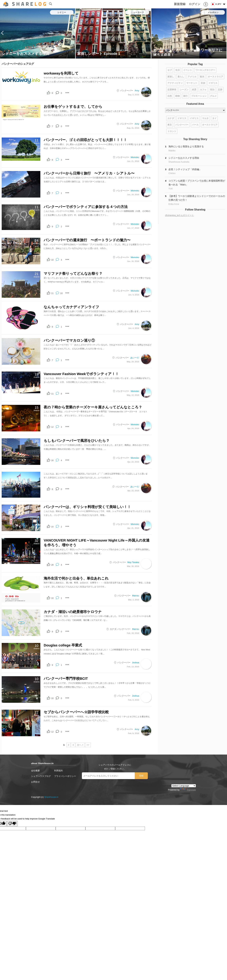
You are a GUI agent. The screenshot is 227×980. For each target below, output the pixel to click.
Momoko (135, 157)
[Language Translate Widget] (184, 786)
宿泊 (212, 90)
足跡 (220, 90)
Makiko (172, 151)
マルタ (205, 118)
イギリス (213, 83)
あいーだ (135, 358)
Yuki (171, 189)
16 (52, 460)
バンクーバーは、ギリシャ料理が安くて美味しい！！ (87, 507)
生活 (178, 70)
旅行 (185, 96)
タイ (214, 118)
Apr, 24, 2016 (133, 428)
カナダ (113, 629)
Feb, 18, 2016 (133, 633)
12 (52, 427)
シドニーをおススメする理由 (25, 54)
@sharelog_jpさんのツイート (179, 215)
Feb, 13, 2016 (133, 667)
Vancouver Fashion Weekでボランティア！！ (81, 374)
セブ (170, 70)
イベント (188, 70)
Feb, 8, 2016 (134, 733)
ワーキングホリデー (205, 70)
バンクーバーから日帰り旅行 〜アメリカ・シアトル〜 (89, 173)
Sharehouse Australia (179, 162)
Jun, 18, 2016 (133, 194)
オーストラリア (215, 77)
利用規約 (59, 771)
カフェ (203, 90)
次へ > (80, 745)
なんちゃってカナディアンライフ (71, 307)
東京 (170, 125)
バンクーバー (127, 91)
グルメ (213, 96)
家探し (171, 77)
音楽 (203, 83)
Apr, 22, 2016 (133, 462)
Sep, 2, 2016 (134, 95)
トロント (172, 131)
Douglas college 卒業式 (63, 645)
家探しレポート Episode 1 (99, 54)
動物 (178, 96)
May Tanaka (133, 562)
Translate (188, 790)
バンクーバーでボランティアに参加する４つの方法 (86, 207)
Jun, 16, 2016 (133, 261)
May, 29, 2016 (133, 362)
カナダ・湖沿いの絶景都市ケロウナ (73, 612)
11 (52, 293)
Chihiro (172, 173)
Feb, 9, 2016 (134, 700)
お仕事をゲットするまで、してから (73, 107)
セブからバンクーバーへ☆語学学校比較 (76, 712)
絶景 (194, 90)
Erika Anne (174, 204)
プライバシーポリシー (65, 776)
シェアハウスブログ (41, 776)
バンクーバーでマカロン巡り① (69, 340)
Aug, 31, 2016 (133, 128)
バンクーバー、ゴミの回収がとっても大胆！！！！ (85, 140)
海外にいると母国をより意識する (186, 146)
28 (52, 565)
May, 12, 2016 (133, 395)
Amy (137, 91)
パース (195, 125)
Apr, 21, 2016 (133, 528)
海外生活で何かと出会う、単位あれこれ (76, 578)
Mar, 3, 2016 (134, 600)
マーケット (192, 83)
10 (52, 260)
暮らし (181, 77)
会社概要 (35, 771)
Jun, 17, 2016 (133, 228)
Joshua (136, 662)
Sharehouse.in (51, 797)
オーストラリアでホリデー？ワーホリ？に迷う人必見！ (188, 52)
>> (88, 745)
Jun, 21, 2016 (133, 161)
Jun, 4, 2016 (134, 295)
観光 (202, 77)
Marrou (136, 596)
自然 (170, 96)
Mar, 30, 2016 (133, 566)
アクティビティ (175, 83)
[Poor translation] (12, 824)
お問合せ (35, 782)
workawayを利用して (61, 73)
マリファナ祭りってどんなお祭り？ (73, 273)
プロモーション (199, 96)
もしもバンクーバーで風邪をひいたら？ (77, 441)
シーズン (184, 90)
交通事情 (172, 90)
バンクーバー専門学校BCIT (66, 678)
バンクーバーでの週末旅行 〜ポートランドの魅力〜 (87, 240)
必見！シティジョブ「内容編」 (185, 169)
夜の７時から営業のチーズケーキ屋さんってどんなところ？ (93, 407)
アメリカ (192, 77)
